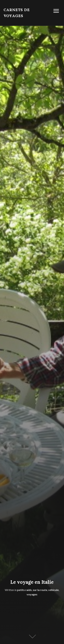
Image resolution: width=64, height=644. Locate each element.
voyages (32, 594)
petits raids (24, 590)
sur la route (40, 590)
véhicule (54, 590)
